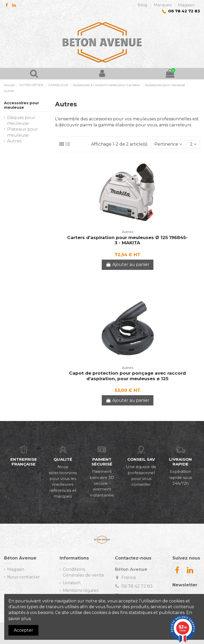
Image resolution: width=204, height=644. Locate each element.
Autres (14, 141)
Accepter (23, 630)
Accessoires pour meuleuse (21, 105)
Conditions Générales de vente (83, 572)
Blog (143, 5)
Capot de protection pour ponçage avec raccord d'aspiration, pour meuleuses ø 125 (127, 376)
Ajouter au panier (128, 264)
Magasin (186, 5)
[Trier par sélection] (168, 144)
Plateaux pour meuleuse (23, 132)
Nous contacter (24, 577)
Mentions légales (81, 590)
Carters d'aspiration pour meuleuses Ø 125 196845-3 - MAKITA (127, 240)
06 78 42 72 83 (137, 586)
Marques (163, 5)
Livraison (72, 583)
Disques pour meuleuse (21, 120)
